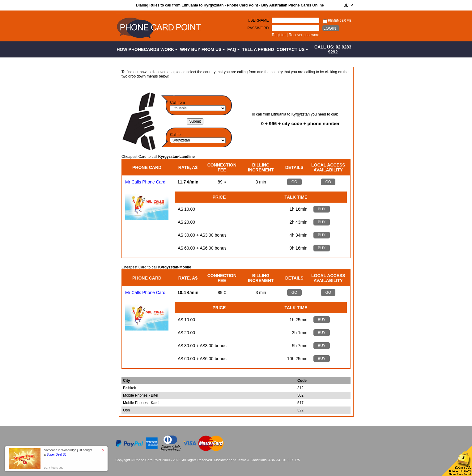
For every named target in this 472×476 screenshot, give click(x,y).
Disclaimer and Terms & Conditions (240, 460)
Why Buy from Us (202, 49)
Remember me (337, 21)
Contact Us (292, 49)
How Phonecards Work (147, 49)
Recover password (304, 35)
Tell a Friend (258, 49)
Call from (177, 103)
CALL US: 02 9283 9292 (333, 49)
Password (258, 28)
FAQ (233, 49)
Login (330, 28)
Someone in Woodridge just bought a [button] (68, 452)
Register (279, 35)
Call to (175, 135)
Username (258, 20)
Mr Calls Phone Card (145, 182)
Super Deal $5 (57, 455)
